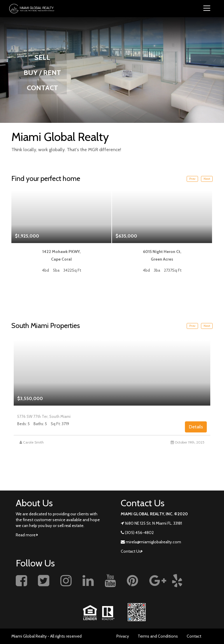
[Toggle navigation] (207, 9)
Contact (194, 636)
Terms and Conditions (158, 636)
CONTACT (42, 88)
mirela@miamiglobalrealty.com (153, 542)
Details (196, 427)
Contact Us (132, 551)
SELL (42, 57)
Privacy (123, 636)
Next (207, 179)
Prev (192, 179)
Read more (27, 535)
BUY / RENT (42, 73)
